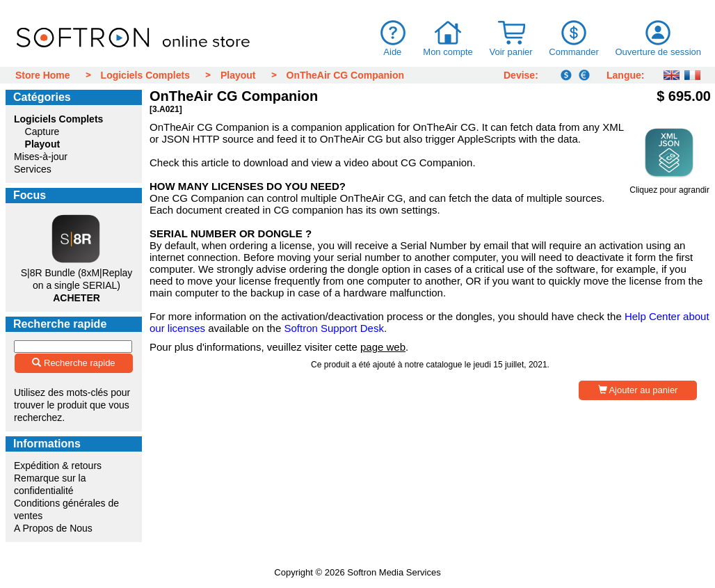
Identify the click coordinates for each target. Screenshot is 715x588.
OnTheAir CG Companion (346, 75)
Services (33, 169)
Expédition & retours (58, 466)
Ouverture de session (658, 52)
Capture (42, 132)
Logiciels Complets (145, 75)
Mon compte (448, 52)
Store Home (43, 75)
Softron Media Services (394, 572)
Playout (238, 75)
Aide (393, 52)
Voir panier (511, 52)
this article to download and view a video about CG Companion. (329, 162)
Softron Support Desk (334, 328)
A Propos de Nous (53, 528)
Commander (574, 52)
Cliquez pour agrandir (669, 186)
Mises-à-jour (41, 157)
